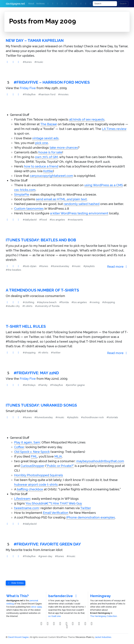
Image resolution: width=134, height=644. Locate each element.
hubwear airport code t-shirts (36, 485)
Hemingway (100, 596)
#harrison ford (47, 94)
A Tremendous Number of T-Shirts (42, 290)
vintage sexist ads (45, 138)
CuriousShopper (32, 466)
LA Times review (114, 129)
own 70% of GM (46, 157)
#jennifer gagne (75, 385)
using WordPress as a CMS (104, 185)
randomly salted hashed (82, 204)
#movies (63, 94)
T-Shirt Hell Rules (26, 326)
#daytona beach (47, 302)
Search (123, 4)
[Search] (105, 4)
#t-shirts (27, 306)
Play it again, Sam (27, 442)
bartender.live (63, 596)
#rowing (94, 302)
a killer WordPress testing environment (79, 213)
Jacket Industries (103, 637)
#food (43, 220)
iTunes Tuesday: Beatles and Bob (41, 240)
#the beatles (13, 270)
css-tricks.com (25, 190)
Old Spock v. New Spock (32, 452)
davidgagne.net (15, 4)
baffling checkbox (30, 489)
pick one (42, 143)
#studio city (13, 306)
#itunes (27, 62)
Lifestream (22, 499)
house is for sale (50, 152)
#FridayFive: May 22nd (36, 373)
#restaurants (75, 220)
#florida (64, 302)
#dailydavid (30, 220)
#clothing (28, 302)
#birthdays (29, 385)
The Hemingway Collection (104, 616)
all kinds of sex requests (87, 119)
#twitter (56, 352)
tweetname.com (26, 508)
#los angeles (57, 220)
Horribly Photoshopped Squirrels (39, 475)
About (31, 4)
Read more (118, 267)
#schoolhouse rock (92, 417)
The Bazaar (49, 124)
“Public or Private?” (60, 466)
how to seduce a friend (41, 166)
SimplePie (22, 194)
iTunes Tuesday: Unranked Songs (41, 405)
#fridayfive (29, 94)
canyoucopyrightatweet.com (51, 176)
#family (43, 385)
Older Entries (16, 583)
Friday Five (28, 88)
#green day (45, 556)
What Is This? (17, 596)
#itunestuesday (60, 266)
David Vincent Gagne (18, 637)
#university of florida (47, 306)
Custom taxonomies (29, 209)
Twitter (86, 508)
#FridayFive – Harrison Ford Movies (52, 82)
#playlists (89, 266)
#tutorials (112, 417)
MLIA (58, 456)
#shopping (109, 302)
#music (39, 62)
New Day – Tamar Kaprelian (35, 40)
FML (34, 456)
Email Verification (56, 513)
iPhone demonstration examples (91, 517)
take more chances (64, 148)
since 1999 (36, 607)
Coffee (19, 447)
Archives (40, 4)
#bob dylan (30, 266)
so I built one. (55, 616)
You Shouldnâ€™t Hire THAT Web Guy (54, 503)
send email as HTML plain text (61, 199)
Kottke (48, 171)
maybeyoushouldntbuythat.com (100, 461)
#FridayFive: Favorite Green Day (47, 544)
